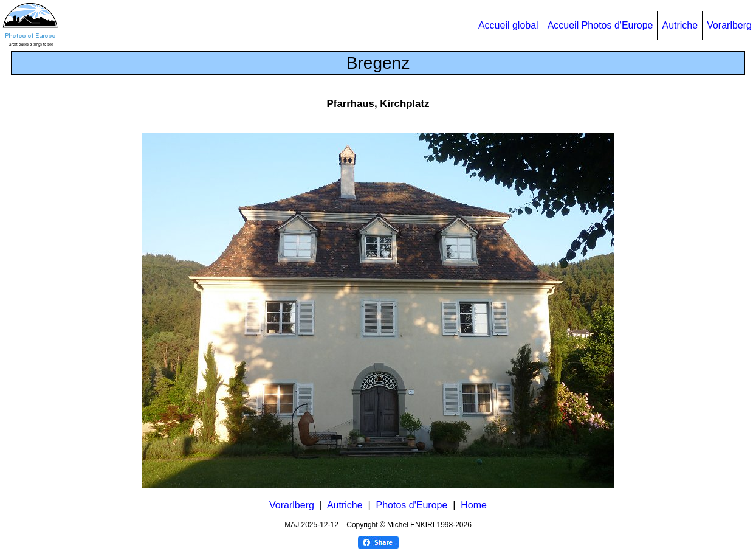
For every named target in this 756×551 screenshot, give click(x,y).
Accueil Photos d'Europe (600, 25)
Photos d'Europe (412, 505)
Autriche (680, 25)
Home (474, 505)
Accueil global (508, 25)
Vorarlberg (729, 25)
